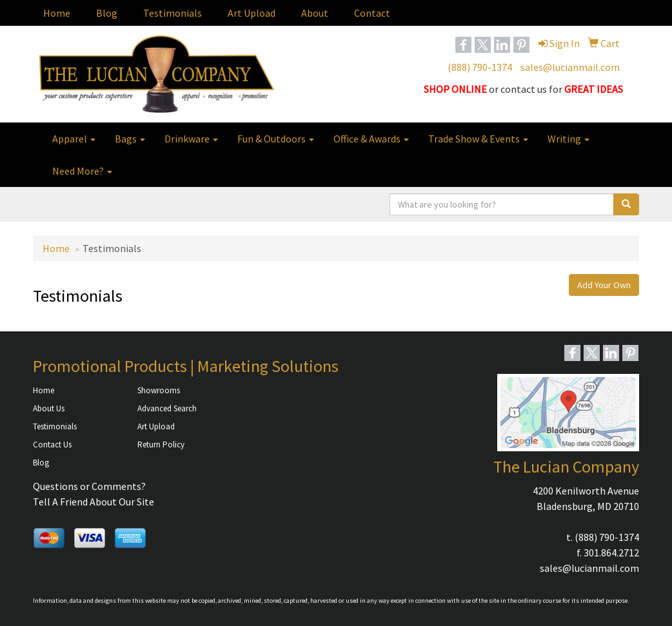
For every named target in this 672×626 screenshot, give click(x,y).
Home (57, 13)
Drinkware (191, 139)
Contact (372, 13)
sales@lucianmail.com (570, 67)
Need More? (82, 171)
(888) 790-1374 (480, 67)
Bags (130, 139)
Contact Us (52, 445)
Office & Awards (371, 139)
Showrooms (159, 390)
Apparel (74, 139)
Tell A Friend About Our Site (94, 502)
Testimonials (173, 13)
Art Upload (252, 13)
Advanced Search (167, 408)
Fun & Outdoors (276, 139)
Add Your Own (604, 285)
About (315, 13)
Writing (568, 139)
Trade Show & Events (478, 139)
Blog (107, 13)
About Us (49, 408)
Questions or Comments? (89, 486)
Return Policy (161, 445)
